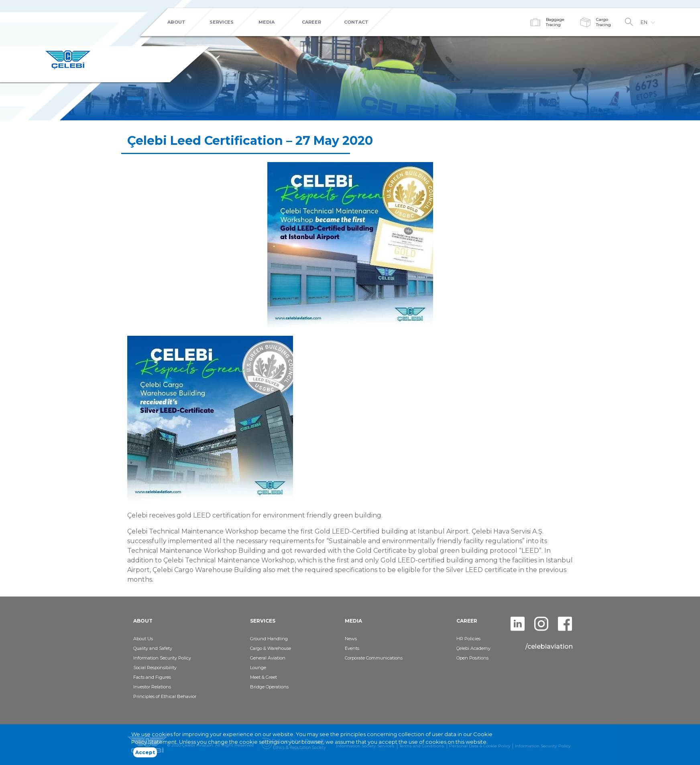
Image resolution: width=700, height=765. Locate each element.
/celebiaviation (549, 646)
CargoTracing (603, 22)
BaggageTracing (555, 22)
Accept (145, 755)
